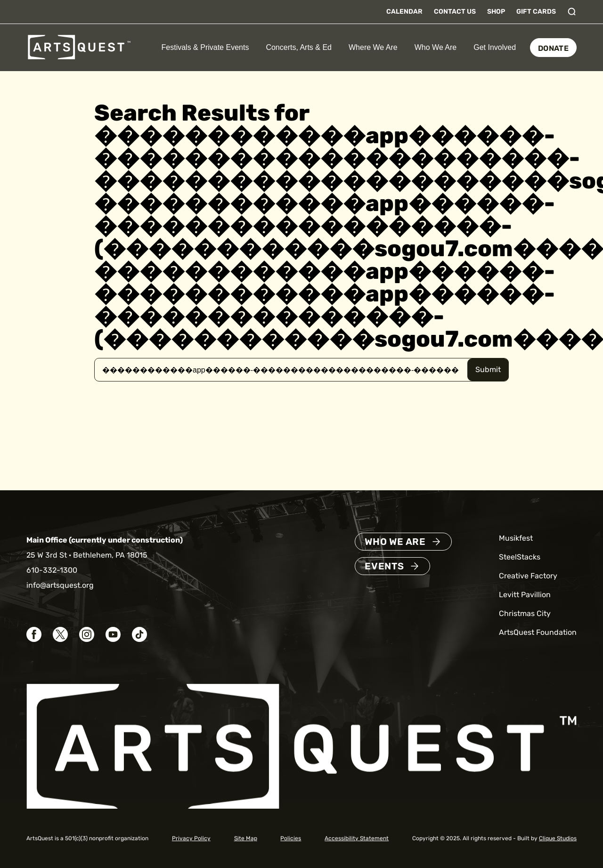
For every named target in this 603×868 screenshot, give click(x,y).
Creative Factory (528, 576)
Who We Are (436, 47)
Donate (553, 48)
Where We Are (373, 47)
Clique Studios (558, 838)
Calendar (404, 12)
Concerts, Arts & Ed (299, 47)
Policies (291, 838)
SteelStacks (520, 557)
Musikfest (516, 538)
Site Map (246, 838)
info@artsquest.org (60, 585)
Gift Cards (536, 12)
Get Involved (495, 47)
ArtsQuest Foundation (538, 632)
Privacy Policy (191, 838)
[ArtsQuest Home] (79, 47)
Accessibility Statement (357, 838)
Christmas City (525, 613)
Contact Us (455, 12)
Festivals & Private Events (205, 47)
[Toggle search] (572, 12)
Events (384, 566)
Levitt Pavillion (525, 595)
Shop (496, 12)
